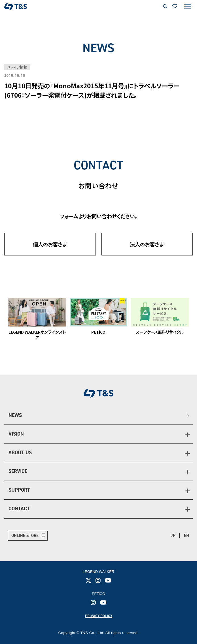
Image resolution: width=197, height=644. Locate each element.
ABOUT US (20, 453)
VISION (16, 434)
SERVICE (18, 471)
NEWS (15, 415)
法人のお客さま (147, 244)
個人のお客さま (50, 244)
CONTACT (19, 509)
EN (187, 536)
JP (173, 536)
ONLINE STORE (25, 536)
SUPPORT (19, 490)
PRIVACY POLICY (99, 616)
